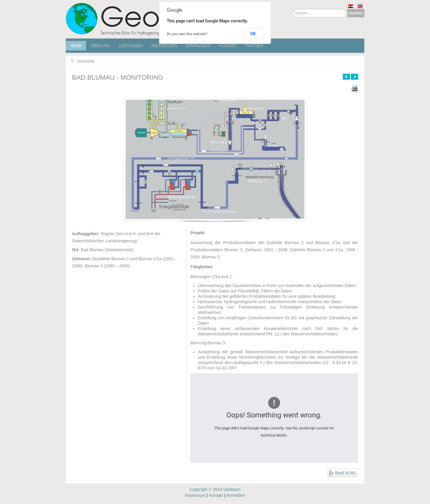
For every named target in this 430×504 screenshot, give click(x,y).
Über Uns (100, 46)
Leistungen (130, 46)
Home (76, 46)
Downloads (198, 46)
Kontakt (228, 46)
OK (253, 34)
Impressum (195, 495)
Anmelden (236, 495)
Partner (255, 46)
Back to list (345, 473)
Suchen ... (293, 9)
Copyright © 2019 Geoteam (215, 489)
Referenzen (164, 46)
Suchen (356, 13)
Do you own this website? (187, 34)
